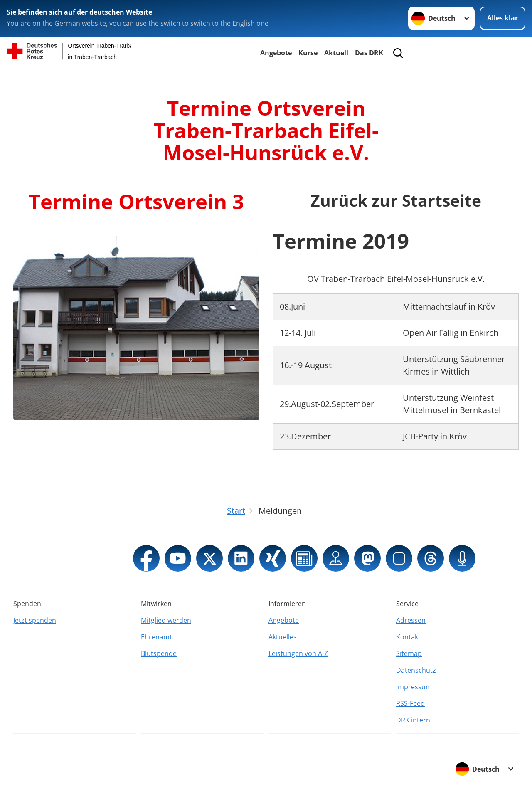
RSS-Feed (410, 703)
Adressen (411, 620)
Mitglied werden (166, 620)
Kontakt (408, 637)
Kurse (308, 53)
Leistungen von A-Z (298, 653)
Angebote (276, 53)
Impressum (414, 687)
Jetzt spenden (35, 620)
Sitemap (409, 653)
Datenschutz (416, 670)
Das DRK (369, 53)
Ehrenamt (156, 637)
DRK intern (413, 720)
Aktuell (336, 53)
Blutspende (159, 653)
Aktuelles (283, 637)
